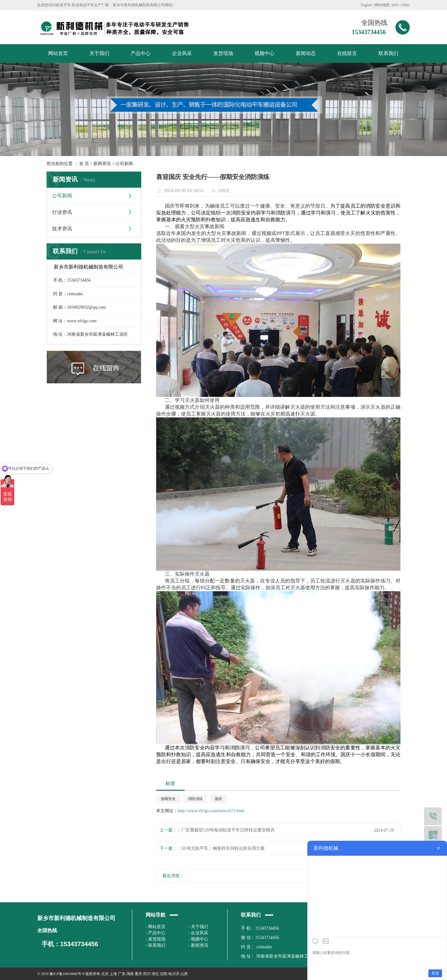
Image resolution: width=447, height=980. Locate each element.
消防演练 (195, 799)
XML (406, 5)
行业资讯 (62, 212)
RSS (396, 5)
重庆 (138, 974)
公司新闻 (124, 164)
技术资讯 (62, 229)
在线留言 (347, 53)
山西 (184, 974)
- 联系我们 (156, 945)
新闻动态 (306, 53)
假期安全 (168, 799)
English (366, 5)
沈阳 (164, 974)
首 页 (84, 164)
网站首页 (58, 53)
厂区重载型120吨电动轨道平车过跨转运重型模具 (228, 830)
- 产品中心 (156, 933)
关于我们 (99, 53)
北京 (105, 974)
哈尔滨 (174, 974)
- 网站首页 (156, 927)
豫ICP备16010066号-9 (67, 974)
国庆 (219, 799)
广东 (122, 974)
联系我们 (388, 53)
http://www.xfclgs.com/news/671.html (211, 811)
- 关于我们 (198, 927)
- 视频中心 (198, 939)
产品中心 (141, 53)
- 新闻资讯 (198, 945)
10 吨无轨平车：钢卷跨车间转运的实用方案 (223, 848)
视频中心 (264, 53)
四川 (147, 974)
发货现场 (223, 53)
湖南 (130, 974)
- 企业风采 (198, 933)
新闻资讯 (102, 164)
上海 (113, 974)
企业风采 (182, 53)
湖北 (155, 974)
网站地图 (382, 5)
